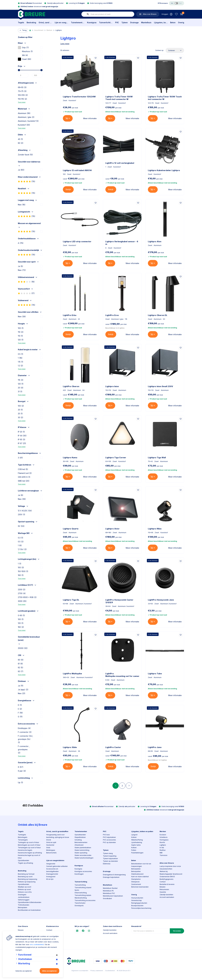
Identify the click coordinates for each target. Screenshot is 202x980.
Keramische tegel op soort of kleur (29, 857)
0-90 (21, 615)
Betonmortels (51, 853)
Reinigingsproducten (139, 903)
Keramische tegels (25, 850)
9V (21, 526)
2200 (22, 590)
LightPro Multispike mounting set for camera (122, 675)
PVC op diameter (109, 842)
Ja (21, 170)
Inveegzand (51, 877)
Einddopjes (24, 728)
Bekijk (68, 189)
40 (20, 139)
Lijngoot (134, 835)
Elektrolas (107, 864)
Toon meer (22, 102)
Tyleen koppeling (110, 856)
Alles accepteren (49, 971)
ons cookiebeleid (37, 944)
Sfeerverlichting (81, 893)
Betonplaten (23, 907)
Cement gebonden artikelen (57, 866)
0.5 (21, 354)
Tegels (21, 22)
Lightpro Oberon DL (158, 315)
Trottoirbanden (24, 905)
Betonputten (136, 871)
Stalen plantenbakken (83, 848)
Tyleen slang (108, 853)
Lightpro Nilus (155, 529)
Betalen (163, 887)
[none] (88, 14)
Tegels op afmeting (25, 863)
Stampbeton (136, 879)
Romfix (162, 842)
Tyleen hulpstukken (110, 859)
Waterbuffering (137, 840)
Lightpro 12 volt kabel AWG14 (77, 170)
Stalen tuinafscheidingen (84, 858)
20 (21, 388)
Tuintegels (22, 835)
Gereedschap (136, 900)
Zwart (25, 59)
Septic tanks (136, 845)
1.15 (21, 362)
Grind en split (51, 842)
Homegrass (164, 840)
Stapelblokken (80, 837)
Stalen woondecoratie (83, 855)
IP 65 (22, 439)
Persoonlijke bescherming (141, 908)
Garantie (163, 892)
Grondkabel (107, 898)
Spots (77, 890)
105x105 (23, 95)
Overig (181, 22)
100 (21, 328)
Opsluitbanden (24, 860)
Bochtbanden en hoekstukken (29, 910)
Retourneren (164, 889)
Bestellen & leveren (167, 884)
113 (20, 336)
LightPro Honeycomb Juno (161, 600)
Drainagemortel (52, 874)
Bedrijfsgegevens (167, 879)
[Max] (37, 75)
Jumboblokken (24, 897)
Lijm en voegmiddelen (62, 22)
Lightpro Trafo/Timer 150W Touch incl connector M (165, 98)
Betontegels (23, 837)
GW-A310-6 (24, 477)
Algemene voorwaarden (80, 971)
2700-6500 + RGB (27, 597)
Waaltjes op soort (25, 887)
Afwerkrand (79, 845)
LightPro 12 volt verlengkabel (120, 163)
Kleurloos (25, 51)
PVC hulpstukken (109, 837)
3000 (22, 601)
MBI (161, 853)
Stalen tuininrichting (82, 850)
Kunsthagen (79, 874)
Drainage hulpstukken (111, 877)
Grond (49, 840)
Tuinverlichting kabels (83, 895)
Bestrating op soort (25, 877)
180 (21, 627)
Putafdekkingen (137, 853)
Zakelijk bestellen (166, 895)
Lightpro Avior (112, 529)
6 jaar (22, 771)
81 (20, 664)
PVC (117, 22)
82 (21, 667)
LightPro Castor (113, 747)
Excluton (163, 835)
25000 (23, 648)
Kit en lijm (50, 879)
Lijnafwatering (137, 842)
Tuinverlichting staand (83, 888)
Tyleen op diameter (110, 861)
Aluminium (24, 113)
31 (20, 392)
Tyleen (125, 22)
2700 (22, 593)
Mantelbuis (146, 22)
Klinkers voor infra (25, 892)
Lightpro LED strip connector (77, 241)
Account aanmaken (167, 897)
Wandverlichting (81, 898)
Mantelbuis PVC (109, 893)
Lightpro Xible (70, 747)
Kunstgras (92, 22)
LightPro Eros (112, 315)
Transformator (80, 903)
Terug (23, 30)
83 (21, 671)
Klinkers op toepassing (27, 882)
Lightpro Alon (155, 241)
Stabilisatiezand (137, 874)
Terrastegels (23, 840)
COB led (23, 469)
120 (21, 340)
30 (21, 417)
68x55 (22, 87)
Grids (48, 848)
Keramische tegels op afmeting (30, 853)
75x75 (22, 91)
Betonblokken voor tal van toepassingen (141, 865)
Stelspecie (135, 882)
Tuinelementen (78, 22)
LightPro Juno (155, 747)
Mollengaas (51, 850)
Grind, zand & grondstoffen (45, 22)
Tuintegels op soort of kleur (28, 842)
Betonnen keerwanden (140, 887)
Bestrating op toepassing (28, 879)
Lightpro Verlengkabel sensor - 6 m (122, 243)
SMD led (24, 481)
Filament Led (25, 473)
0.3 (21, 538)
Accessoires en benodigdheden (52, 870)
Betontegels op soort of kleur (29, 845)
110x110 (22, 99)
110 (21, 332)
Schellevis (164, 837)
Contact (163, 882)
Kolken (134, 837)
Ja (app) (23, 690)
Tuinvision (163, 855)
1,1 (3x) (22, 549)
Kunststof (24, 125)
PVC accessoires (109, 840)
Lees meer (65, 44)
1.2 (20, 366)
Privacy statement (97, 971)
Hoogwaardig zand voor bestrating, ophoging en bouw (58, 836)
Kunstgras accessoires (83, 871)
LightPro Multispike (72, 674)
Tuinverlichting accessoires (85, 900)
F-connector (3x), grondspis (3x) (25, 739)
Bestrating (31, 22)
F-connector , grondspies (24, 750)
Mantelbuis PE (108, 891)
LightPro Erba (70, 315)
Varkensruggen (24, 900)
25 (20, 414)
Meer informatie (90, 118)
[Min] (23, 75)
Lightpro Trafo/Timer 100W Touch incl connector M (119, 98)
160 (21, 575)
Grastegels (22, 895)
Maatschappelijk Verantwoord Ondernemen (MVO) (171, 875)
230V (22, 514)
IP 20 (21, 432)
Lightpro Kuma (70, 458)
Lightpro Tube (155, 674)
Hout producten (137, 898)
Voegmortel (51, 864)
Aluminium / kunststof (28, 121)
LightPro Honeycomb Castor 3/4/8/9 (119, 601)
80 (21, 143)
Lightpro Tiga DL (71, 600)
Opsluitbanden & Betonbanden (30, 902)
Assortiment (39, 30)
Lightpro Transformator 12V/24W (79, 97)
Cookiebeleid (110, 971)
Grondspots (79, 906)
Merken (49, 30)
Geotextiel (50, 845)
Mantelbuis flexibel (110, 888)
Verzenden (177, 931)
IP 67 (22, 443)
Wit (23, 55)
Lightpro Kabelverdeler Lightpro (164, 170)
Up (20, 782)
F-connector (25, 732)
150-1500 (23, 571)
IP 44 (22, 436)
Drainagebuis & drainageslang (114, 875)
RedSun (163, 850)
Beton (173, 22)
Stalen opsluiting (81, 853)
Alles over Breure (167, 863)
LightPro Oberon (71, 386)
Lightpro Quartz (71, 529)
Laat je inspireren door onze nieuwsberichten (170, 868)
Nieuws (21, 930)
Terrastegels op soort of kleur (29, 848)
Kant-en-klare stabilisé (140, 877)
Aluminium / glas (26, 117)
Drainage (134, 22)
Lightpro (59, 30)
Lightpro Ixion (112, 386)
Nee (22, 205)
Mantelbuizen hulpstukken (113, 896)
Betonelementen (81, 842)
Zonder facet (25, 155)
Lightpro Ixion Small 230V (160, 386)
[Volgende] (129, 786)
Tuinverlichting (106, 22)
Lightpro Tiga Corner (116, 458)
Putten (134, 850)
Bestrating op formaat (26, 874)
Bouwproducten (137, 906)
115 (21, 380)
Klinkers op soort (24, 889)
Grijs (23, 47)
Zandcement (136, 884)
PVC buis (106, 835)
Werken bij (164, 871)
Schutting (78, 840)
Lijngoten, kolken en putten (161, 22)
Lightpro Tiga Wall (157, 458)
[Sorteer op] (175, 50)
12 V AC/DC (25, 511)
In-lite (162, 848)
